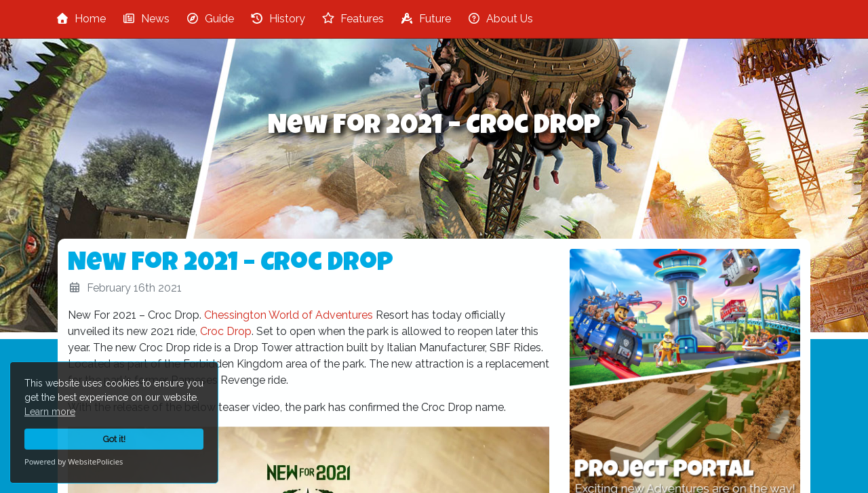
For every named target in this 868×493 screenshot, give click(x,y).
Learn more (50, 412)
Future (426, 19)
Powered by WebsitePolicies (74, 461)
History (278, 19)
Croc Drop (226, 331)
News (146, 19)
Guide (210, 19)
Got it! (114, 439)
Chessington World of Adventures (289, 315)
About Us (500, 19)
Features (353, 19)
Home (81, 19)
